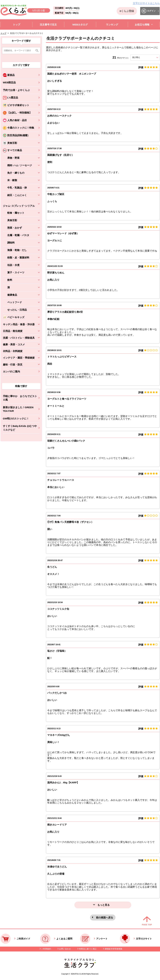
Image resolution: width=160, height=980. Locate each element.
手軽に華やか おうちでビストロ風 (20, 398)
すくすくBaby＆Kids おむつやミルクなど (20, 428)
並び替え (142, 57)
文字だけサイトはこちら (146, 3)
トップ (3, 33)
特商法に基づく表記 (88, 949)
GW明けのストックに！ (16, 419)
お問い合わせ (65, 949)
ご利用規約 (46, 949)
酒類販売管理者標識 (113, 949)
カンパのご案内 (11, 371)
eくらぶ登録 (127, 11)
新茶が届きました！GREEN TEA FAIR (18, 409)
